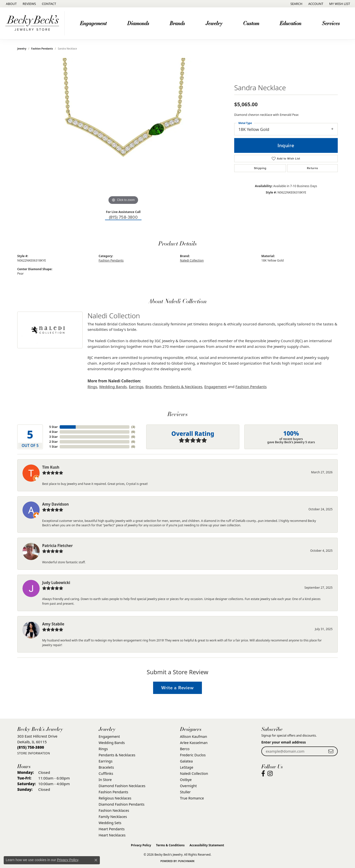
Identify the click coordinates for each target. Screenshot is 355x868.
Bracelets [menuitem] (106, 767)
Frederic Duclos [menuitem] (193, 755)
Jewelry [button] (214, 23)
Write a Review (177, 688)
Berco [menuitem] (185, 749)
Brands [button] (177, 23)
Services (331, 23)
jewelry (22, 49)
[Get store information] (34, 753)
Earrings (136, 387)
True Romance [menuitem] (192, 798)
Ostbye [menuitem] (186, 780)
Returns (313, 168)
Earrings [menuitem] (106, 761)
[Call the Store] (31, 747)
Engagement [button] (93, 23)
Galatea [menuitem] (186, 761)
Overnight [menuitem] (188, 786)
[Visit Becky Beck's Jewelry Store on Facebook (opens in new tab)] (263, 774)
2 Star (53, 442)
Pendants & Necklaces (183, 387)
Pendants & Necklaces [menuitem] (117, 755)
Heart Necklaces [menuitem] (112, 835)
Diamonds (138, 23)
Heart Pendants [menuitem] (112, 829)
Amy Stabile (53, 624)
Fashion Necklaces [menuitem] (114, 810)
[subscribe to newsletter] (331, 751)
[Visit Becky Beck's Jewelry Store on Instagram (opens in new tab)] (270, 774)
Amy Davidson (55, 504)
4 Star (53, 432)
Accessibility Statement (207, 845)
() (133, 427)
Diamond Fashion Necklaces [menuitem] (122, 786)
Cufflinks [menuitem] (106, 773)
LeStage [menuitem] (187, 767)
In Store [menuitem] (105, 780)
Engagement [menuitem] (109, 736)
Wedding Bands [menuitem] (112, 743)
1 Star (53, 447)
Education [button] (290, 23)
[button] (296, 4)
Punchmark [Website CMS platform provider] (186, 861)
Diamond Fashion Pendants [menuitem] (122, 804)
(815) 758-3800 (123, 217)
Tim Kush (51, 467)
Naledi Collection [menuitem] (194, 773)
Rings (92, 387)
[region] (123, 132)
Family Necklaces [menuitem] (113, 817)
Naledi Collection (192, 260)
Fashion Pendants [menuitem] (113, 792)
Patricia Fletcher (57, 546)
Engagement (216, 387)
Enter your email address (284, 742)
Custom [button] (251, 23)
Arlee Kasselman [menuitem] (194, 743)
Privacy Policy (141, 845)
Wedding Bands (113, 387)
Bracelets (153, 387)
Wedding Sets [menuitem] (110, 823)
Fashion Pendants (42, 49)
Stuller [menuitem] (185, 792)
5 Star (53, 427)
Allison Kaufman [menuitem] (194, 736)
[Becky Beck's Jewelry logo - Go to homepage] (34, 23)
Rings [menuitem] (103, 749)
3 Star (53, 437)
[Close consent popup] (96, 860)
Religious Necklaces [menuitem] (115, 798)
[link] (11, 4)
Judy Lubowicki (56, 583)
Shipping (260, 168)
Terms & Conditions (170, 845)
